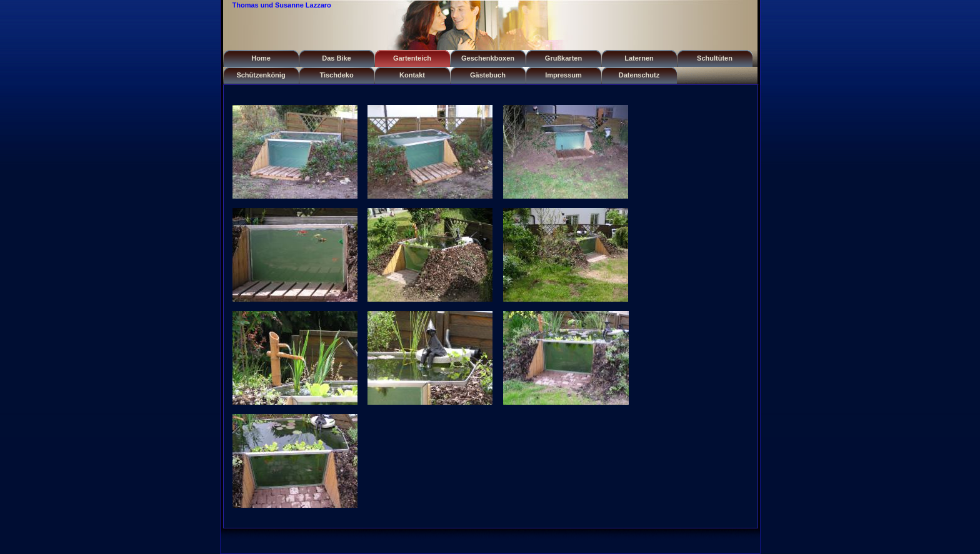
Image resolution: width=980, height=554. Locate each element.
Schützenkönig (261, 75)
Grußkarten (563, 58)
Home (261, 58)
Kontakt (412, 75)
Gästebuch (488, 75)
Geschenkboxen (488, 58)
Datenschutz (639, 75)
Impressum (563, 75)
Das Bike (336, 58)
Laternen (639, 58)
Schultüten (715, 58)
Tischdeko (336, 75)
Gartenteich (412, 58)
